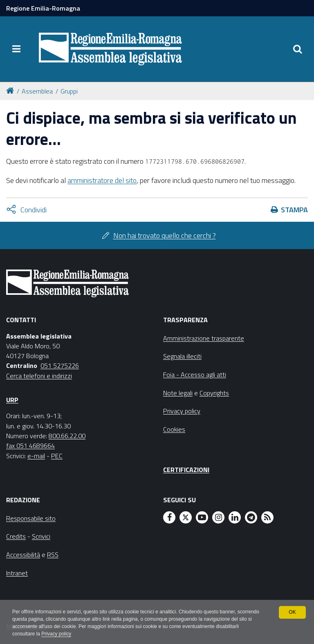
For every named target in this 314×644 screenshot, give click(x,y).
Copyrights (214, 393)
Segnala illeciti (182, 356)
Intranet (17, 573)
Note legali (178, 393)
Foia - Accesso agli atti (195, 374)
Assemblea (37, 91)
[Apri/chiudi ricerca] (298, 49)
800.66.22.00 (67, 436)
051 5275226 (60, 365)
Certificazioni (186, 470)
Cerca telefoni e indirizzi (39, 376)
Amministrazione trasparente (204, 338)
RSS (53, 555)
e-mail (36, 456)
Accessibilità (23, 555)
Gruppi (69, 91)
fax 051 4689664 (30, 446)
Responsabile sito (31, 518)
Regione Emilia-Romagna (43, 8)
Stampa (294, 210)
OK (292, 612)
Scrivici (41, 536)
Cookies (174, 429)
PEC (57, 456)
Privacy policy (56, 634)
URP (12, 400)
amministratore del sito (102, 180)
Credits (16, 536)
